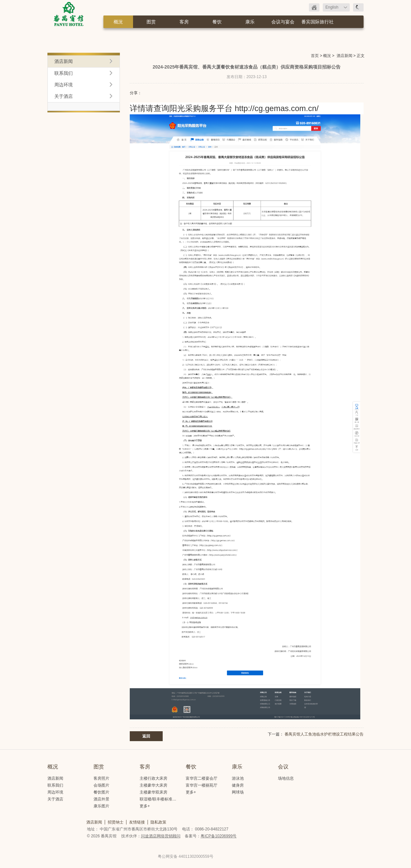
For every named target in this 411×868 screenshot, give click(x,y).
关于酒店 (64, 96)
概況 (118, 22)
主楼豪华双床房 (153, 792)
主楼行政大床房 (153, 778)
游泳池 (238, 778)
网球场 (238, 792)
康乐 (250, 22)
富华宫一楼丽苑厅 (202, 785)
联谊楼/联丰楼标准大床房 (162, 799)
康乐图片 (101, 806)
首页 (315, 56)
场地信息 (286, 778)
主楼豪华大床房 (153, 785)
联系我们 (64, 73)
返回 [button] (146, 736)
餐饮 (217, 22)
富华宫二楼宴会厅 (202, 778)
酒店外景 (101, 799)
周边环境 (64, 85)
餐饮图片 (101, 792)
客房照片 (101, 778)
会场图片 (101, 785)
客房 (184, 22)
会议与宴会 (283, 22)
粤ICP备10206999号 (219, 836)
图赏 (151, 22)
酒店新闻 (344, 56)
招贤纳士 (116, 822)
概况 (53, 767)
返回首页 (314, 7)
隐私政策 (158, 822)
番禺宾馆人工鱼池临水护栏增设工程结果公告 (324, 734)
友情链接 (137, 822)
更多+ (145, 806)
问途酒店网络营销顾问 (161, 836)
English (332, 7)
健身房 (238, 785)
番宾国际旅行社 (317, 22)
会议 (283, 767)
